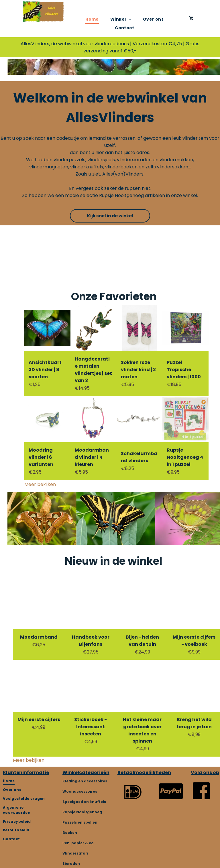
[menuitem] (92, 19)
